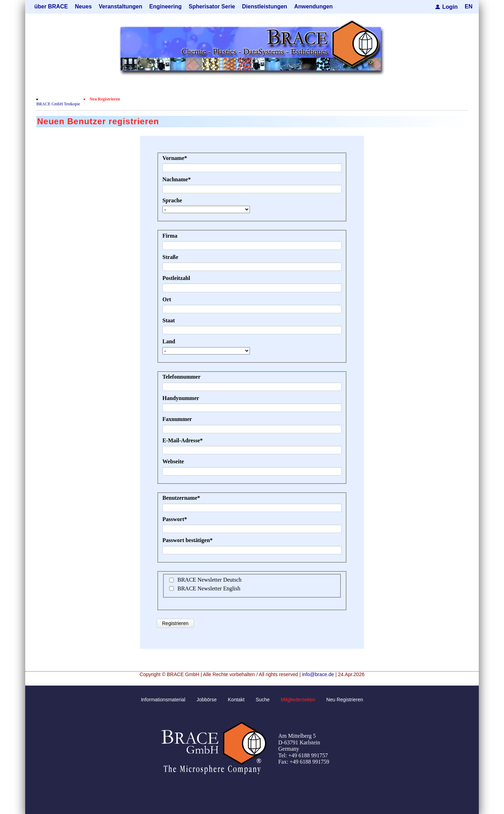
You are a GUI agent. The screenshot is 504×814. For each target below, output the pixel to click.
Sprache (172, 200)
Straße (170, 257)
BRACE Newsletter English (209, 588)
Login (450, 6)
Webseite (173, 461)
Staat (169, 320)
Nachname (177, 179)
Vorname (175, 158)
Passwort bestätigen (188, 540)
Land (169, 341)
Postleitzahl (176, 278)
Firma (170, 236)
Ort (167, 299)
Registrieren (175, 623)
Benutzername (181, 498)
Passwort (175, 519)
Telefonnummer (181, 377)
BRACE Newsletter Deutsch (209, 580)
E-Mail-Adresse (183, 440)
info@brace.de (318, 674)
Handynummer (181, 398)
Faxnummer (177, 419)
